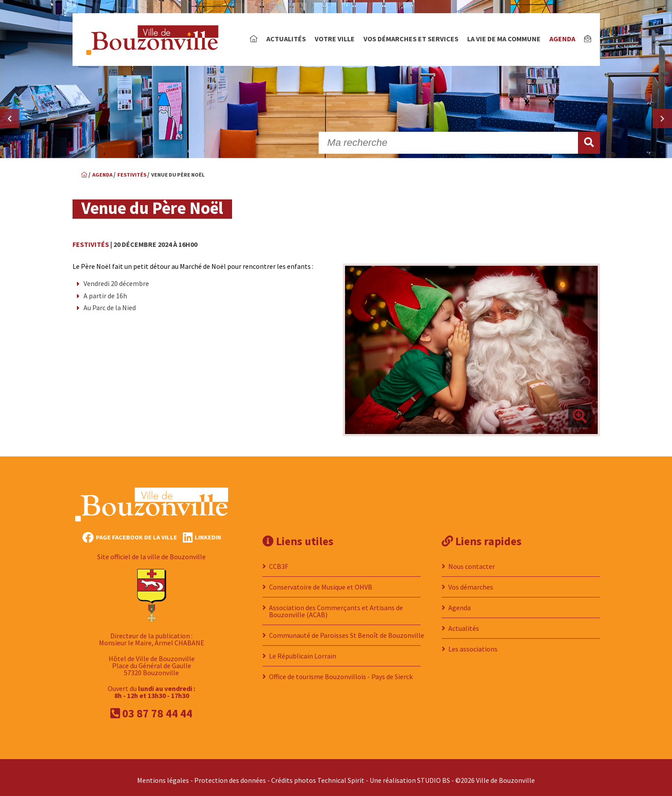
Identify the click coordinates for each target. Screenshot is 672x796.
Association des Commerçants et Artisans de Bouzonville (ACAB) (336, 606)
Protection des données (230, 775)
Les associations (473, 644)
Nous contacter (472, 561)
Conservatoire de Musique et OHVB (321, 582)
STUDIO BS (434, 775)
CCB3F (279, 561)
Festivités (91, 244)
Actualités (286, 39)
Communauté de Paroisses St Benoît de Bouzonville (347, 630)
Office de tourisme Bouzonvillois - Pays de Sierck (341, 671)
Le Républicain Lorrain (303, 651)
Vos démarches (471, 582)
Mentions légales (163, 775)
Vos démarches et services (411, 39)
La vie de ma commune (504, 39)
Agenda (562, 39)
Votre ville (335, 39)
